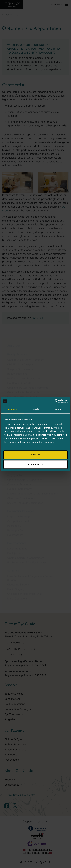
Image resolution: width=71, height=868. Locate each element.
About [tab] (58, 409)
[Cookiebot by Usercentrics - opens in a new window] (55, 401)
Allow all (36, 455)
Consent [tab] (13, 409)
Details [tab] (35, 409)
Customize (36, 464)
